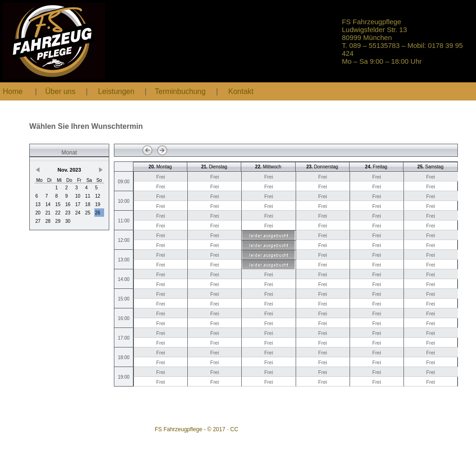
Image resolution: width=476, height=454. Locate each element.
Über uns (60, 91)
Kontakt (241, 91)
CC (234, 429)
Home (13, 91)
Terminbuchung (181, 91)
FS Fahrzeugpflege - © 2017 (190, 429)
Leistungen (116, 91)
